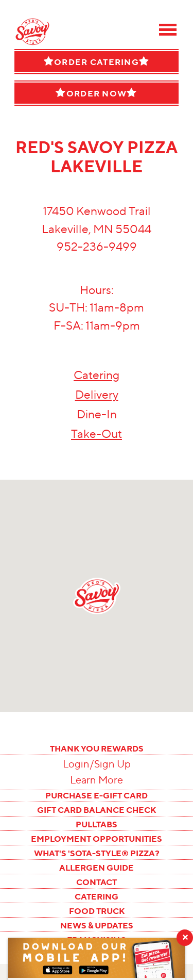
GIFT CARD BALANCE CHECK (97, 810)
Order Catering (97, 62)
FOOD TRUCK (97, 911)
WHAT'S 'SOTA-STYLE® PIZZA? (97, 853)
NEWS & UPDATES (97, 925)
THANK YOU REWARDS (97, 748)
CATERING (97, 896)
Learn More (97, 780)
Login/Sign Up (97, 764)
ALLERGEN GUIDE (97, 868)
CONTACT (97, 882)
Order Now (96, 93)
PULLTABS (97, 824)
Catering (97, 375)
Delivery (97, 395)
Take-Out (97, 434)
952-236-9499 (97, 247)
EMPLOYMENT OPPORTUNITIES (97, 839)
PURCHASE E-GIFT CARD (97, 795)
